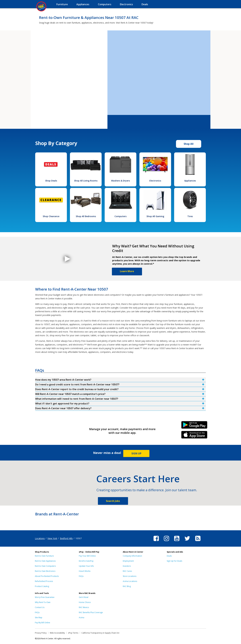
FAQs (81, 576)
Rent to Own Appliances (45, 561)
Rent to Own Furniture (44, 556)
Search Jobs (113, 501)
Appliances (190, 181)
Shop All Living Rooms (86, 181)
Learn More (127, 271)
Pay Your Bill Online (87, 556)
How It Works (85, 571)
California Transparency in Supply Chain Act (100, 633)
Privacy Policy (41, 633)
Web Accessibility (57, 633)
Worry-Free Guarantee (45, 597)
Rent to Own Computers (45, 566)
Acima (82, 617)
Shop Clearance (51, 216)
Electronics (155, 181)
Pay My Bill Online (42, 623)
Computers (120, 216)
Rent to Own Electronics (45, 571)
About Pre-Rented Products (47, 576)
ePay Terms (73, 633)
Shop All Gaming (155, 216)
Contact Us (40, 607)
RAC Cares (127, 571)
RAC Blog (127, 586)
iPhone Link (194, 436)
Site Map (39, 617)
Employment (128, 561)
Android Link (194, 426)
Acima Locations (130, 581)
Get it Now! (84, 597)
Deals (169, 556)
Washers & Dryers (120, 181)
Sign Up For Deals (174, 561)
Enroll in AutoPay (86, 561)
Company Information (132, 556)
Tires (190, 216)
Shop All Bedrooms (86, 216)
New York (52, 538)
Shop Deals (51, 181)
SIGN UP (136, 453)
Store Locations (130, 576)
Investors (127, 566)
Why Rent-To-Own (43, 602)
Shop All (189, 144)
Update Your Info (86, 566)
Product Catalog (42, 586)
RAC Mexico (84, 607)
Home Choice (85, 602)
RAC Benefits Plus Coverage (91, 612)
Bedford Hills (66, 538)
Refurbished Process (44, 581)
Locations (40, 538)
